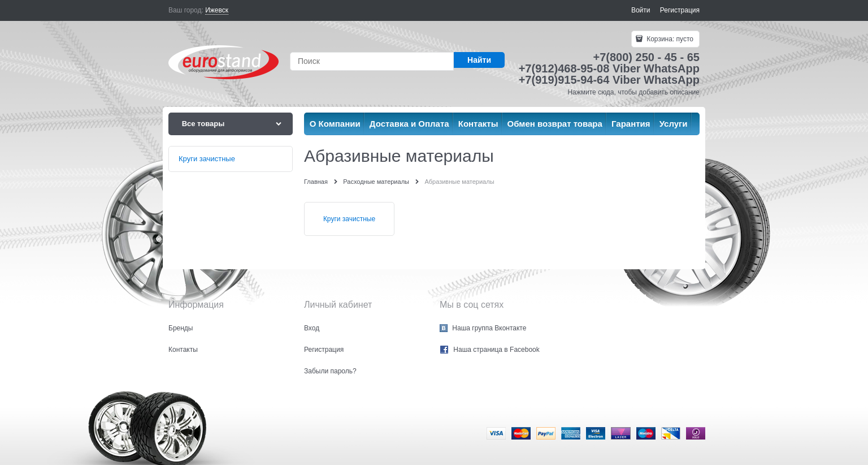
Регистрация (680, 10)
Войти (641, 10)
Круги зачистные (349, 219)
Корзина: (669, 39)
